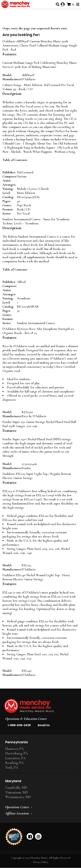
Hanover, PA (15, 749)
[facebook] (30, 836)
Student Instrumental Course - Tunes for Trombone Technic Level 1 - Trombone (36, 221)
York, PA (12, 767)
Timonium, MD (17, 792)
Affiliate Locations (17, 813)
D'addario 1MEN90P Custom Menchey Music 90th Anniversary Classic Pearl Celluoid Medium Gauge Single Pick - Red (40, 45)
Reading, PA (14, 763)
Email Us (44, 725)
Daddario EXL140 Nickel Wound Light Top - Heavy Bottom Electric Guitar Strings (36, 577)
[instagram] (38, 836)
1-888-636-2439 (19, 725)
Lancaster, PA (15, 758)
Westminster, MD (18, 797)
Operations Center (17, 807)
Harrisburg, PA (17, 753)
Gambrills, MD (16, 788)
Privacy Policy (41, 862)
